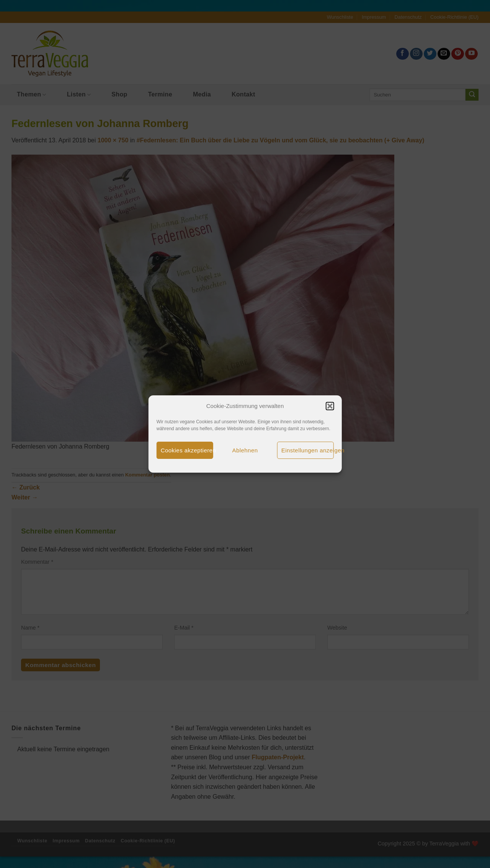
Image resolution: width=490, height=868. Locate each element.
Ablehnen (245, 450)
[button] (330, 406)
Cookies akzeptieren (187, 450)
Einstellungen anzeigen (308, 450)
